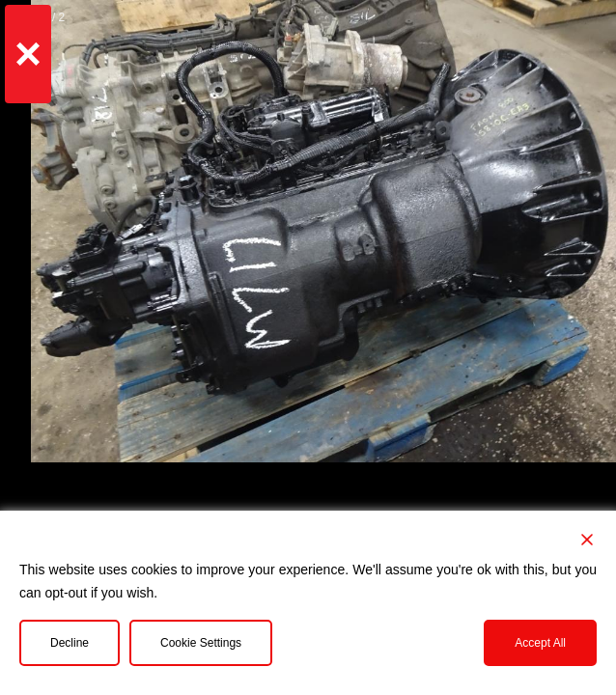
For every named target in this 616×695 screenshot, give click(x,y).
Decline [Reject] (70, 643)
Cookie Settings (201, 643)
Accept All (540, 643)
